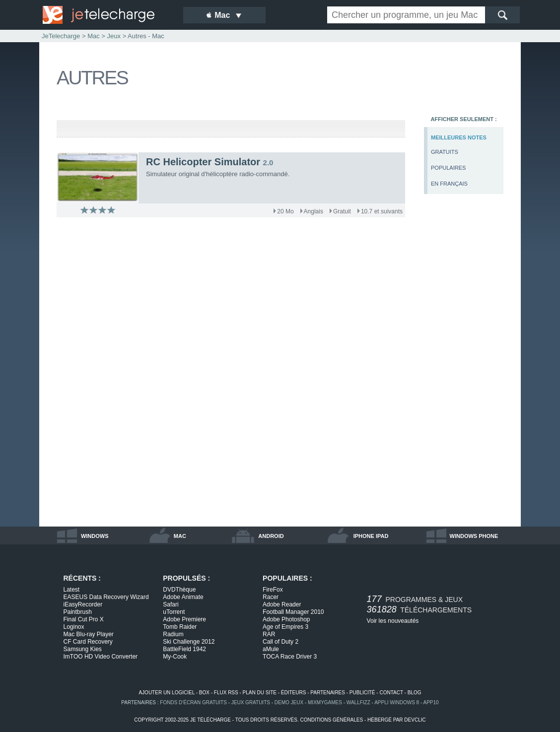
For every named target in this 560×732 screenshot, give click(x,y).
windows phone (474, 536)
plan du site (260, 693)
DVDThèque (179, 590)
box (204, 693)
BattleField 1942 (184, 649)
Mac (94, 36)
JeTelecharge (61, 36)
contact (391, 693)
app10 (431, 702)
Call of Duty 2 (280, 642)
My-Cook (175, 657)
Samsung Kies (83, 649)
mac (180, 536)
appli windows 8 (397, 702)
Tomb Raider (180, 627)
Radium (173, 634)
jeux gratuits (251, 702)
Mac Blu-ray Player (89, 634)
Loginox (74, 627)
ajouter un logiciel (166, 693)
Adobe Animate (183, 597)
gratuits (445, 152)
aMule (271, 649)
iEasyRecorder (83, 604)
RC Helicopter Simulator (203, 162)
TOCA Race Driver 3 (290, 657)
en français (449, 184)
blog (415, 693)
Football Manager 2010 (293, 612)
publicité (362, 693)
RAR (269, 634)
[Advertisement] (464, 365)
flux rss (226, 693)
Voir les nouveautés (393, 621)
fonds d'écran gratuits (193, 702)
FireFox (273, 590)
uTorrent (174, 612)
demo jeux (289, 702)
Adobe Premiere (184, 619)
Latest (72, 590)
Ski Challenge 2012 (189, 642)
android (271, 536)
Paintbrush (78, 612)
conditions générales (331, 720)
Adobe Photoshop (286, 619)
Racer (271, 597)
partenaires (328, 693)
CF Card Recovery (88, 642)
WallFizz (358, 702)
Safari (171, 604)
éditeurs (294, 693)
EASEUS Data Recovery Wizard (106, 597)
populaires (448, 168)
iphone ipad (371, 536)
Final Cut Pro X (84, 619)
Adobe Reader (282, 604)
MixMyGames (325, 702)
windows (95, 536)
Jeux (114, 36)
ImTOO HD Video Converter (101, 657)
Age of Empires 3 (285, 627)
